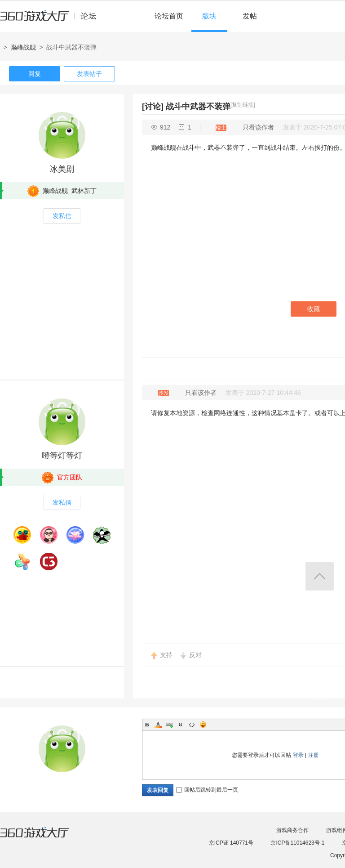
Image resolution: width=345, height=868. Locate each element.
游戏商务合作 (292, 830)
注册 (314, 755)
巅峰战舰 (23, 47)
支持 (166, 655)
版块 (209, 16)
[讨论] (153, 107)
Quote (181, 725)
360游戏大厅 (44, 838)
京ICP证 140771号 (231, 843)
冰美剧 (62, 169)
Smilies (203, 725)
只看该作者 (258, 127)
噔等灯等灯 (62, 456)
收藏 (314, 309)
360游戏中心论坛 (52, 20)
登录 (298, 755)
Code (192, 725)
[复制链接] (243, 105)
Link (169, 725)
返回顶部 (320, 576)
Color (158, 725)
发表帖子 (89, 74)
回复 (35, 74)
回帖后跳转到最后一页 (207, 790)
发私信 (62, 216)
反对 (195, 655)
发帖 (250, 16)
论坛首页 (169, 16)
